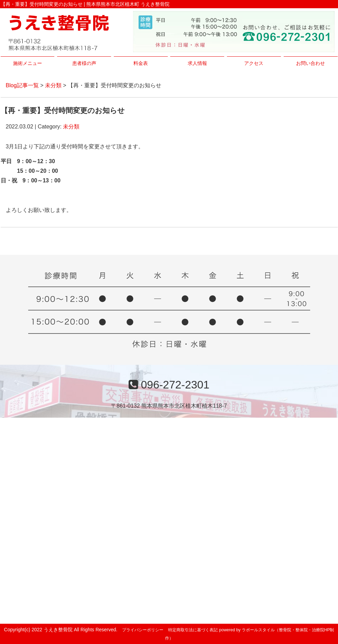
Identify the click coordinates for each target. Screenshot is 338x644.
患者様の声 (84, 63)
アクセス (254, 63)
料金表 (141, 63)
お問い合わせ (310, 63)
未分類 (53, 85)
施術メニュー (28, 63)
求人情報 (197, 63)
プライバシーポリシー (143, 630)
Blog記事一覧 (22, 85)
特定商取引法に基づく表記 (193, 630)
